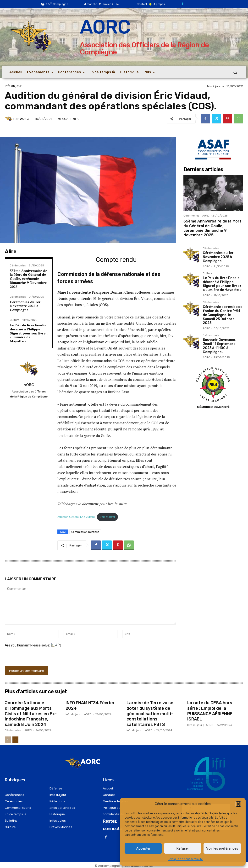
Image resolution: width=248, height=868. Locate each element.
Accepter (143, 848)
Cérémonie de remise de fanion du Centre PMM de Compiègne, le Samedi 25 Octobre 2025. (223, 315)
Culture (15, 320)
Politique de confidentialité (185, 859)
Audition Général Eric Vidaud (76, 517)
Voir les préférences (222, 848)
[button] (238, 804)
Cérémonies (18, 266)
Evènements (211, 335)
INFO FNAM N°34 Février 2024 (90, 705)
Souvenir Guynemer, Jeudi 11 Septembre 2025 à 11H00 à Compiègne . (220, 346)
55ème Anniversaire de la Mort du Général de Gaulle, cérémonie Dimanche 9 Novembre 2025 (28, 279)
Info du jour (13, 86)
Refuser (183, 848)
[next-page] (15, 738)
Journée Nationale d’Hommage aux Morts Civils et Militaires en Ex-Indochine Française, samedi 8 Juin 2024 (31, 713)
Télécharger (107, 517)
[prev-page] (8, 738)
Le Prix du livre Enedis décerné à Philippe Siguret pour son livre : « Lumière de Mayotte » (29, 333)
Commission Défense (85, 532)
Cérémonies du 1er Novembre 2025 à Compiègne (25, 306)
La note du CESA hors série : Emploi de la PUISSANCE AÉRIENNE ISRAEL (210, 710)
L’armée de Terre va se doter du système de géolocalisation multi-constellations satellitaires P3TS (150, 713)
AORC (24, 119)
